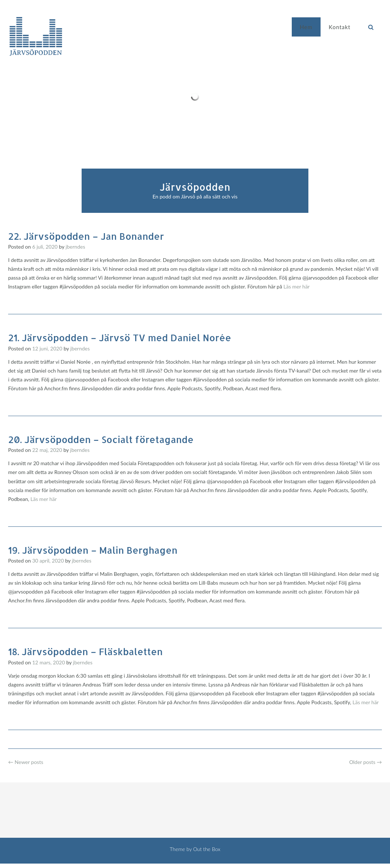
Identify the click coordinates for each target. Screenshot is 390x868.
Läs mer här (296, 286)
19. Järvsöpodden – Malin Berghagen (93, 550)
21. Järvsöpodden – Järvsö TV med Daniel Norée (120, 338)
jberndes (76, 247)
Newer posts (26, 762)
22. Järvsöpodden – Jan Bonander (86, 236)
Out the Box (207, 849)
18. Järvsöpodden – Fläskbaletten (85, 651)
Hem (306, 27)
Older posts (365, 762)
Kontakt (340, 27)
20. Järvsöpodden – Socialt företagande (101, 439)
